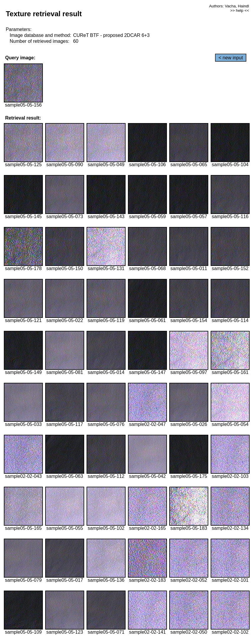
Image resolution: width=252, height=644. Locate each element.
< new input (231, 58)
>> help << (240, 10)
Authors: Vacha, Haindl (229, 6)
